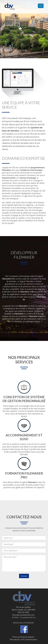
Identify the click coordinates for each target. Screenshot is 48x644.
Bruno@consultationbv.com (23, 615)
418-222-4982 (23, 612)
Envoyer (24, 576)
